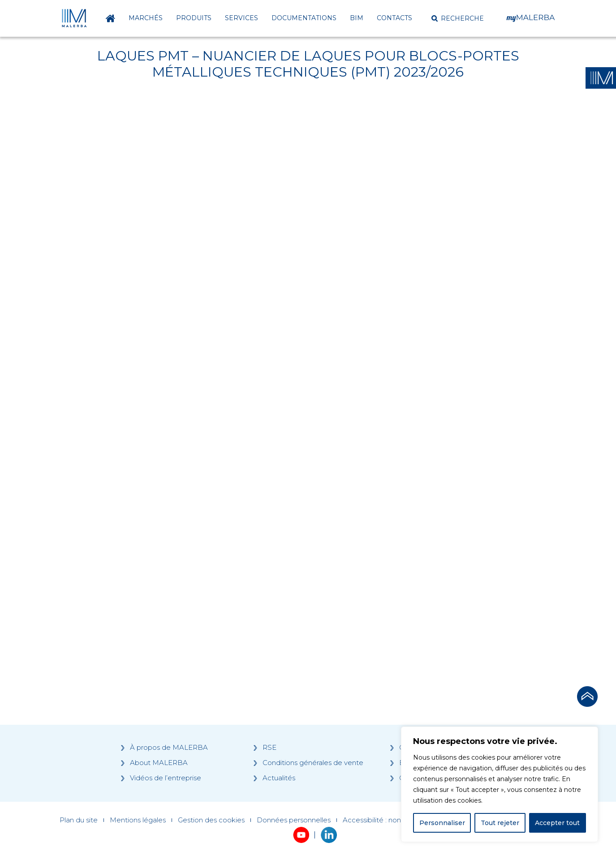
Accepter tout (557, 823)
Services (241, 18)
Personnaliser (442, 823)
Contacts (394, 18)
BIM (357, 18)
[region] (500, 784)
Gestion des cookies (211, 820)
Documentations (304, 18)
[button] (458, 18)
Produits (194, 18)
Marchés (146, 18)
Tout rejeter (500, 823)
